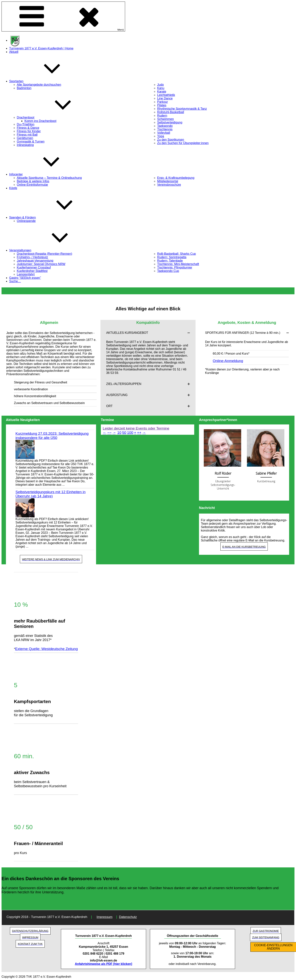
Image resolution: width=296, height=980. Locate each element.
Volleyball (164, 133)
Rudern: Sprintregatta (172, 257)
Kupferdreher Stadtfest (32, 271)
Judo (161, 85)
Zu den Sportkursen (171, 140)
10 (119, 433)
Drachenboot (54, 117)
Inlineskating (25, 145)
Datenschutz (128, 917)
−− (109, 433)
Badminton (24, 88)
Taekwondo (165, 126)
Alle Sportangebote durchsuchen (39, 85)
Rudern (162, 116)
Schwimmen (165, 119)
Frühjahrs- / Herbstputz (32, 257)
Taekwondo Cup (168, 271)
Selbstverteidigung (170, 122)
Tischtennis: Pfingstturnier (175, 267)
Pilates (162, 105)
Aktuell (14, 52)
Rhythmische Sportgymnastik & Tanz (182, 109)
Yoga (161, 136)
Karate (162, 92)
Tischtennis (165, 129)
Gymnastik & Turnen (31, 142)
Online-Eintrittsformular (32, 185)
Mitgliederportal (168, 181)
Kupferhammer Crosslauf (34, 267)
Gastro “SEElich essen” (25, 278)
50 (124, 433)
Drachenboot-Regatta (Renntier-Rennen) (44, 254)
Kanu (161, 88)
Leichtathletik (166, 95)
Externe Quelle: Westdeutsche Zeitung (46, 649)
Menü (63, 17)
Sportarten (45, 81)
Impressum (105, 917)
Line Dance (165, 98)
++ (139, 433)
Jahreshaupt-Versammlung (35, 261)
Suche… (15, 281)
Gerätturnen (25, 138)
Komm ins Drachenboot (40, 121)
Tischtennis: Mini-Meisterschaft (178, 264)
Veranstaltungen (49, 250)
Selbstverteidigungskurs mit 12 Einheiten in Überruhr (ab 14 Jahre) (51, 494)
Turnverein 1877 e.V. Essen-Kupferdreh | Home (41, 48)
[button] (148, 333)
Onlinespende (26, 221)
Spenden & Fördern (51, 217)
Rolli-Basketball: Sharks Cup (177, 254)
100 (130, 433)
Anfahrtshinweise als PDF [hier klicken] (104, 964)
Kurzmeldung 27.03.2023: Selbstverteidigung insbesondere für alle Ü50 (52, 436)
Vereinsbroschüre (169, 185)
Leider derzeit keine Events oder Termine (136, 428)
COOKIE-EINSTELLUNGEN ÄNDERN (273, 947)
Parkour (163, 102)
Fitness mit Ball (27, 135)
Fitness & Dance (28, 128)
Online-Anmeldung (228, 361)
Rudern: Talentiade (170, 261)
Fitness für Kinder (29, 131)
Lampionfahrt (26, 274)
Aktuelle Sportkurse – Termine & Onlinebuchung (49, 178)
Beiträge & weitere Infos (33, 181)
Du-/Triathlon (26, 124)
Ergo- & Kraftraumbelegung (176, 178)
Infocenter (45, 174)
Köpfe (13, 188)
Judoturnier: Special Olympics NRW (41, 264)
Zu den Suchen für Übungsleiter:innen (183, 143)
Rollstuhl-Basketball (171, 112)
